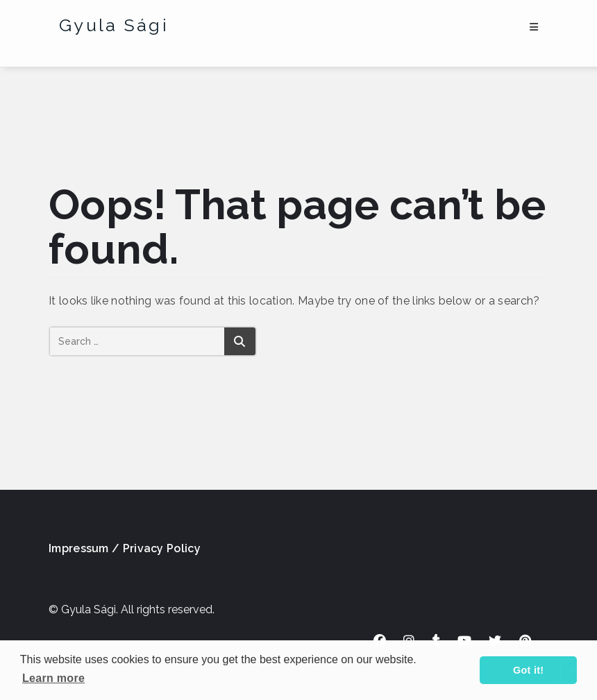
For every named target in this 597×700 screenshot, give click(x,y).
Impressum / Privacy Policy (125, 548)
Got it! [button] (528, 670)
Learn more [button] (53, 678)
